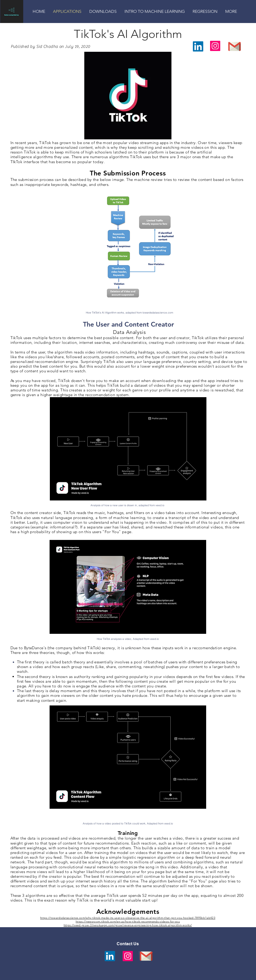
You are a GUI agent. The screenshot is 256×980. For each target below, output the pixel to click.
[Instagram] (215, 46)
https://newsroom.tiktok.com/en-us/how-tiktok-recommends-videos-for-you (128, 921)
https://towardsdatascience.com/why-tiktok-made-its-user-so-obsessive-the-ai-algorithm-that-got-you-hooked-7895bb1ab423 (128, 918)
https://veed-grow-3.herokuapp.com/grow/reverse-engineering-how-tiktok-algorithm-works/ (128, 925)
